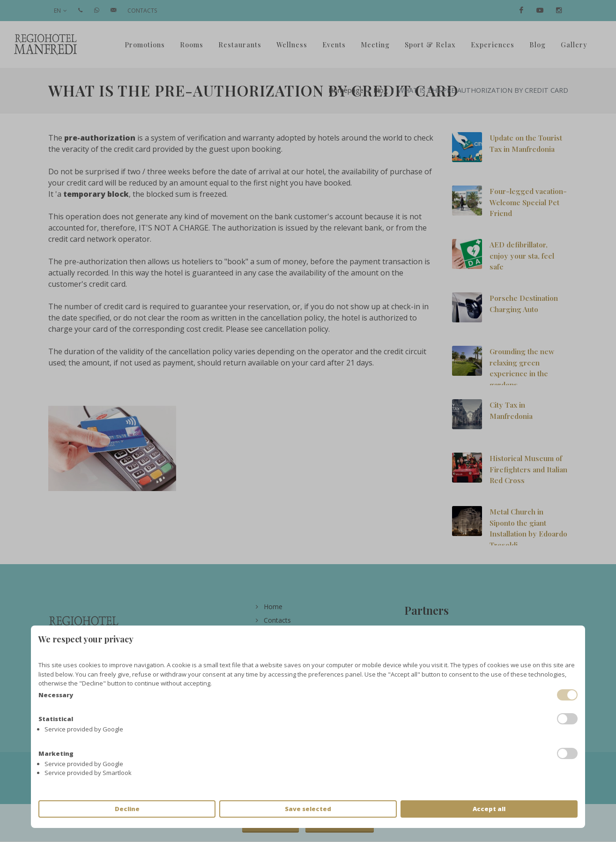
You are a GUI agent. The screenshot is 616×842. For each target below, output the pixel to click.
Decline (127, 809)
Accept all (489, 809)
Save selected (308, 809)
